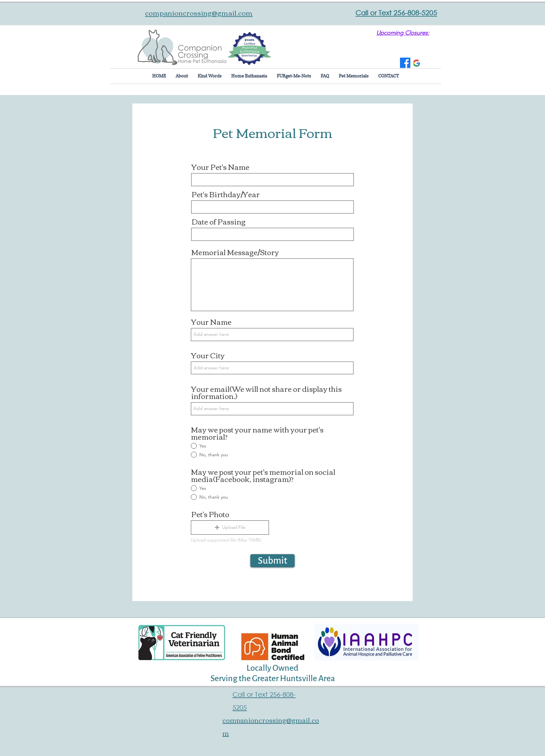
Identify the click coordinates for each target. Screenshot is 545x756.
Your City (208, 355)
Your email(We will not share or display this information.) (266, 392)
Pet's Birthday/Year (226, 194)
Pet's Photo (210, 514)
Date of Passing (219, 221)
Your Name (211, 322)
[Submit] (272, 561)
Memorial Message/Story (235, 252)
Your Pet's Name (220, 167)
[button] (230, 528)
